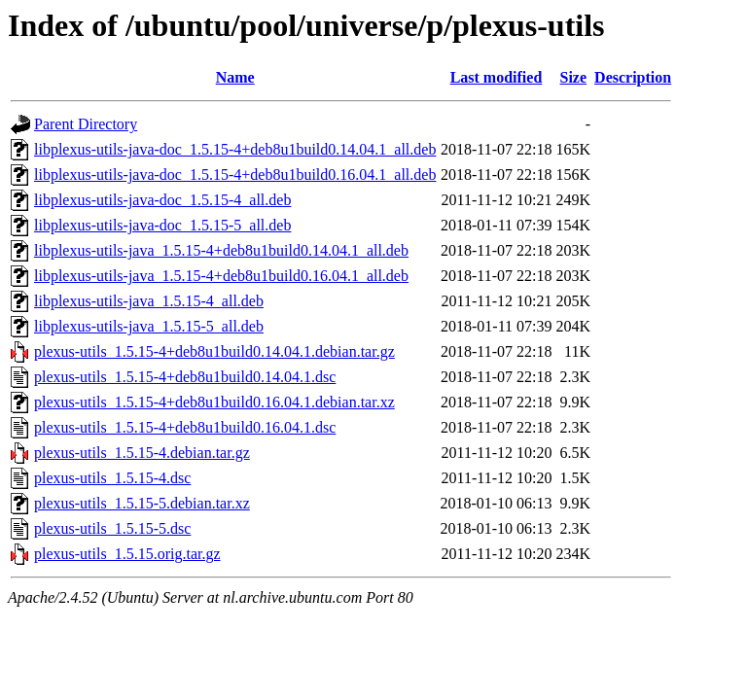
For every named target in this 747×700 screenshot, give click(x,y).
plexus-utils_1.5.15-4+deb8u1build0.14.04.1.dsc (185, 377)
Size (574, 77)
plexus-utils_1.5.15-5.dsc (112, 528)
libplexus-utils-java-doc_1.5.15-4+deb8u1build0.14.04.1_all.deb (235, 149)
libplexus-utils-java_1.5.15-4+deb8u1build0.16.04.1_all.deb (221, 276)
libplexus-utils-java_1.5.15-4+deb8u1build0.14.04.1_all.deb (221, 250)
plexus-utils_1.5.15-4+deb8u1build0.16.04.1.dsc (185, 427)
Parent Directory (86, 124)
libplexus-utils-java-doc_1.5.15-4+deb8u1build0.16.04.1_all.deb (235, 175)
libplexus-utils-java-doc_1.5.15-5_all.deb (162, 225)
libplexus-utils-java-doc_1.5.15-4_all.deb (162, 200)
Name (235, 77)
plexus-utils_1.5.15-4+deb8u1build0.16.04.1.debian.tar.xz (214, 402)
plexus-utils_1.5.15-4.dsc (112, 478)
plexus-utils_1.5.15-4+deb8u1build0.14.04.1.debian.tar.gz (214, 351)
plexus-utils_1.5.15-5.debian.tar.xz (142, 503)
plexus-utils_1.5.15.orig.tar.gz (127, 554)
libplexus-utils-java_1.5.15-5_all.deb (149, 326)
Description (633, 77)
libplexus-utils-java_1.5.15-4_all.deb (149, 301)
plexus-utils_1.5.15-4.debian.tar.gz (142, 453)
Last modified (497, 77)
